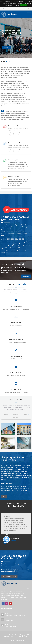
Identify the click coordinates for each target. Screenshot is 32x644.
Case (6, 414)
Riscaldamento (13, 126)
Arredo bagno (13, 160)
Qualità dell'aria (14, 177)
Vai (4, 496)
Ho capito (24, 5)
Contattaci (26, 276)
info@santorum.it (10, 626)
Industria (16, 418)
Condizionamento (14, 143)
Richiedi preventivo (9, 576)
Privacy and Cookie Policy (16, 640)
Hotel (25, 414)
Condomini (15, 414)
